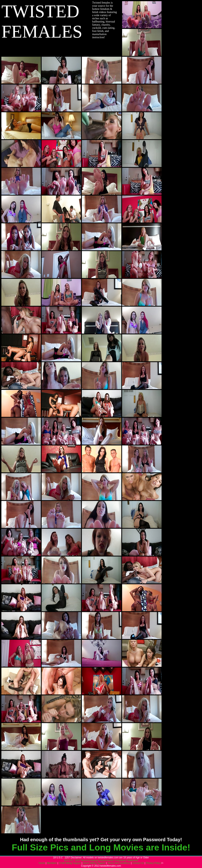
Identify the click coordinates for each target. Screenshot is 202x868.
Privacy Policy (153, 863)
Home (42, 863)
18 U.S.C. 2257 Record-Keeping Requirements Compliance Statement (101, 860)
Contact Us (138, 863)
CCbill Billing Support (70, 863)
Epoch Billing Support (94, 863)
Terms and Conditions (119, 863)
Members (52, 863)
